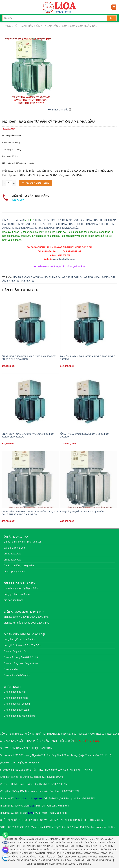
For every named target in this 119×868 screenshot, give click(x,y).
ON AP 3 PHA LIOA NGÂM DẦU (62, 228)
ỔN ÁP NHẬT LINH (63, 820)
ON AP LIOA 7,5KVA (27, 860)
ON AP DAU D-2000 (32, 228)
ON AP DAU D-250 (75, 220)
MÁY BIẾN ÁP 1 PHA (61, 842)
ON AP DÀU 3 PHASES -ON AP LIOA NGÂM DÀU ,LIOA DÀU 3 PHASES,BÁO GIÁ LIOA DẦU (30, 513)
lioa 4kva (93, 857)
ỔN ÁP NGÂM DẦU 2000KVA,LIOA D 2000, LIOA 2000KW (85, 435)
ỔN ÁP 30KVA (91, 853)
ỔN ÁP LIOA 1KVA (67, 857)
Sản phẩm (27, 26)
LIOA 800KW (27, 281)
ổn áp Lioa (20, 799)
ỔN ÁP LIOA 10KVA (73, 853)
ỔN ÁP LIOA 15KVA (101, 860)
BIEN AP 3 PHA (45, 846)
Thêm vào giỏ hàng (36, 183)
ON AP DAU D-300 (96, 220)
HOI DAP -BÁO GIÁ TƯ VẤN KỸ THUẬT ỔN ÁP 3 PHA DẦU (46, 277)
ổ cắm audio (11, 669)
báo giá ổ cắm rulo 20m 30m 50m (22, 645)
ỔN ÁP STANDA (20, 857)
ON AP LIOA (73, 839)
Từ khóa (9, 839)
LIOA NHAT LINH (81, 860)
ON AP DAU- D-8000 (72, 224)
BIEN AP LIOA (54, 853)
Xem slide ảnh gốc (60, 110)
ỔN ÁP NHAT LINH (64, 846)
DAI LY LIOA (107, 839)
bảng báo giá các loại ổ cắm (19, 639)
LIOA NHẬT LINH (12, 846)
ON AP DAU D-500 (27, 224)
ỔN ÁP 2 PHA (42, 842)
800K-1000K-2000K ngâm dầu (79, 26)
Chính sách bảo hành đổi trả (20, 716)
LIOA (96, 741)
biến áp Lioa (35, 799)
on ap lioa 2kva (12, 554)
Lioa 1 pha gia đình (14, 572)
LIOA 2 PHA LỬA (25, 842)
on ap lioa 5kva (12, 560)
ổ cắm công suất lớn (15, 651)
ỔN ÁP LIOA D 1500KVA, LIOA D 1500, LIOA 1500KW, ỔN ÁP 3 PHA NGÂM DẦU (29, 358)
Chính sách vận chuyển (17, 704)
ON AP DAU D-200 (53, 220)
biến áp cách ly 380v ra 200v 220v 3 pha (26, 617)
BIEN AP (94, 839)
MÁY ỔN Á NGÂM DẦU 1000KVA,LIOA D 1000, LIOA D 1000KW (88, 358)
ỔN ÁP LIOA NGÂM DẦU (32, 853)
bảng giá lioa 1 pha (14, 548)
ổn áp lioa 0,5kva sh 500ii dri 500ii (23, 542)
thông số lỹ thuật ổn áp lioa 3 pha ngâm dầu (82, 512)
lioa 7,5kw (66, 860)
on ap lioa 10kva (89, 850)
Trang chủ (10, 26)
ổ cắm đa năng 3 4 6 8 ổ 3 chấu (21, 657)
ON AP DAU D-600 (49, 224)
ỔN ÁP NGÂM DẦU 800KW (95, 277)
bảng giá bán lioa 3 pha (17, 594)
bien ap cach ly (16, 850)
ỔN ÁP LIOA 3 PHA (56, 839)
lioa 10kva (74, 850)
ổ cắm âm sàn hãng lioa (17, 675)
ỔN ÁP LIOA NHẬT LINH (32, 839)
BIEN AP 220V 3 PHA (86, 846)
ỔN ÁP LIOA (29, 846)
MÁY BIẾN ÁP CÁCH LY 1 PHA (89, 842)
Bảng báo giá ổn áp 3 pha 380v (21, 588)
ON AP (85, 839)
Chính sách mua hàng (16, 698)
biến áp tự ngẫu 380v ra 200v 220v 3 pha (27, 623)
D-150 (39, 220)
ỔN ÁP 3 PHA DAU (13, 220)
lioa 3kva (82, 857)
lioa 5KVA (10, 860)
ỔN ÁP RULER (38, 857)
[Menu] (4, 7)
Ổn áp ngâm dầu (47, 26)
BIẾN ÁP (88, 741)
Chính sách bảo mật (15, 692)
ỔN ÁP (78, 741)
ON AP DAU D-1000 (98, 224)
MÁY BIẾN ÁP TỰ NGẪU (38, 850)
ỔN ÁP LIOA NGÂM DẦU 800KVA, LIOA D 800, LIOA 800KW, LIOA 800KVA (28, 435)
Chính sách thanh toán (16, 710)
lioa (16, 839)
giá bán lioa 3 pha (14, 600)
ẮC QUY (51, 857)
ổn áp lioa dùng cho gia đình (20, 566)
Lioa (32, 806)
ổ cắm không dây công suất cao (21, 663)
